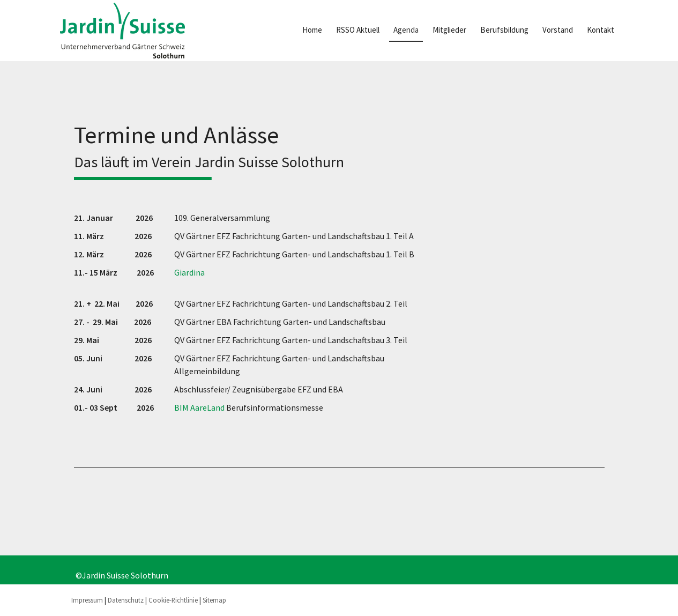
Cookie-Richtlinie (173, 600)
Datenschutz (126, 600)
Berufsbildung (504, 30)
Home (312, 30)
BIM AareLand (199, 407)
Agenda (406, 30)
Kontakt (601, 30)
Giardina (189, 272)
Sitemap (214, 600)
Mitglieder (449, 30)
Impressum (87, 600)
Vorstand (558, 30)
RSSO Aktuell (358, 30)
